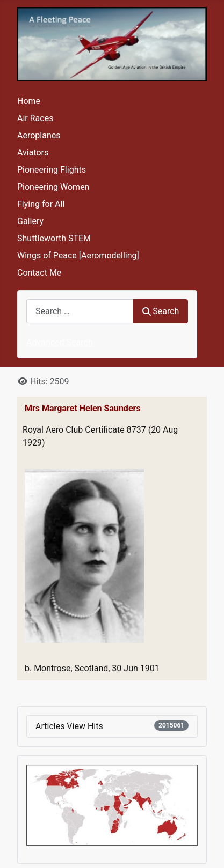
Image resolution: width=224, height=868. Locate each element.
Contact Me (39, 273)
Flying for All (41, 204)
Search (161, 311)
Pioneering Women (53, 187)
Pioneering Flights (52, 170)
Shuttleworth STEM (54, 238)
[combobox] (80, 311)
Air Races (35, 118)
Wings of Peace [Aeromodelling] (78, 255)
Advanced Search (60, 342)
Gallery (30, 221)
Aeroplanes (39, 135)
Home (29, 101)
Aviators (33, 153)
